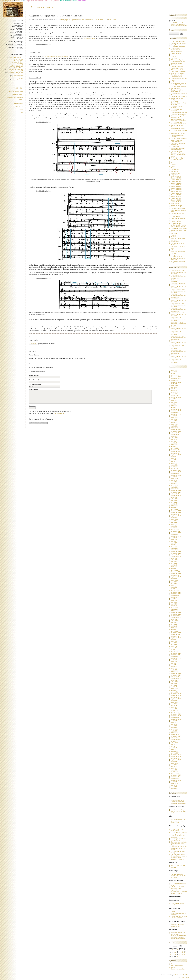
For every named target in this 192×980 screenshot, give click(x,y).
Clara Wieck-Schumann (178, 72)
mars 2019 (174, 506)
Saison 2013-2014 (177, 185)
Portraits (173, 168)
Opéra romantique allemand (177, 110)
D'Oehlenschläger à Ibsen (179, 60)
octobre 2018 (175, 514)
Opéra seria (175, 95)
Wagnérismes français (178, 133)
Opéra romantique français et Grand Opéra (178, 123)
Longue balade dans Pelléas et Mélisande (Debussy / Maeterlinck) (178, 802)
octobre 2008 (175, 717)
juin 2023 (174, 419)
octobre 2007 (175, 738)
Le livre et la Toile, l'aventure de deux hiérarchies (17, 62)
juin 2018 (174, 521)
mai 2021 (174, 462)
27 (185, 955)
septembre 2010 (176, 678)
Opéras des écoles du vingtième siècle (178, 149)
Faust (173, 80)
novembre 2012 (176, 634)
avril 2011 (174, 667)
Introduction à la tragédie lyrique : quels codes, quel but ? (179, 811)
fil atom (173, 967)
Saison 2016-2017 (177, 190)
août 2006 (174, 762)
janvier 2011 (175, 672)
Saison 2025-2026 (177, 51)
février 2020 (175, 487)
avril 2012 (174, 646)
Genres (173, 165)
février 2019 (175, 507)
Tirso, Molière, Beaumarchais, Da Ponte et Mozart (179, 103)
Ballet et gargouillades (178, 218)
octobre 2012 (175, 636)
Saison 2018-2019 (177, 193)
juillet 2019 (174, 499)
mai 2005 (174, 787)
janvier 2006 (175, 773)
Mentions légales (18, 104)
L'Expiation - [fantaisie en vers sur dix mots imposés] (179, 888)
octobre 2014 (175, 595)
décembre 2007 (176, 734)
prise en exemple (89, 38)
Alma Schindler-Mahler (178, 73)
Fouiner (172, 30)
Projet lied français (177, 75)
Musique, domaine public (16, 92)
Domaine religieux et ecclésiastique (177, 214)
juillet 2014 (174, 601)
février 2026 (175, 374)
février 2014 (175, 609)
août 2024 (174, 399)
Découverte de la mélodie (179, 78)
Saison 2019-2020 (177, 195)
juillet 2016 (174, 560)
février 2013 (175, 629)
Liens (21, 113)
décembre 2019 (176, 490)
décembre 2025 (176, 377)
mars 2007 (174, 750)
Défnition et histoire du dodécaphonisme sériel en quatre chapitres (179, 856)
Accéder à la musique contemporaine (178, 925)
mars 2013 (174, 628)
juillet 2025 (174, 385)
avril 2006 (174, 768)
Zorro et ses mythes (177, 65)
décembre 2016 (176, 551)
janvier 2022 (175, 448)
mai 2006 (174, 767)
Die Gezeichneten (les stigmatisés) (178, 144)
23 (175, 955)
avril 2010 (174, 687)
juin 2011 (174, 663)
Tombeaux (174, 281)
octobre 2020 (175, 474)
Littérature (174, 58)
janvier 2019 (175, 509)
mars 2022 (174, 445)
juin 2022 (174, 440)
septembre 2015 (176, 577)
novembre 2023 (176, 411)
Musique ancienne (177, 255)
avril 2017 (174, 545)
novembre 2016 (176, 553)
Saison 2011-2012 (177, 181)
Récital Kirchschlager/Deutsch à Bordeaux (178, 913)
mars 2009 (174, 709)
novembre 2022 (176, 431)
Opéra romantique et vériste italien (82, 20)
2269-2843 (185, 978)
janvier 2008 (175, 733)
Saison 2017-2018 (177, 191)
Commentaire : (33, 389)
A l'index (173, 253)
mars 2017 (174, 546)
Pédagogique (66, 20)
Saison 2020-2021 (177, 197)
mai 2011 (174, 665)
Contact (21, 110)
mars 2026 (174, 372)
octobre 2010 (175, 677)
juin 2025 (174, 387)
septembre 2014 (176, 597)
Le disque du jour (176, 223)
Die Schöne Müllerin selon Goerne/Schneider (179, 917)
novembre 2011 (176, 655)
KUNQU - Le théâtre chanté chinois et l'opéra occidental (178, 876)
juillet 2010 (174, 682)
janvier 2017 (175, 550)
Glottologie (174, 171)
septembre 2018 (176, 516)
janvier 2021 (175, 468)
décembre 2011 (176, 653)
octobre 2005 (175, 778)
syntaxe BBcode (59, 413)
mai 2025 (174, 389)
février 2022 (175, 446)
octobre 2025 (175, 380)
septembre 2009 (176, 699)
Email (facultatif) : (34, 380)
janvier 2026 (175, 375)
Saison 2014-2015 (177, 186)
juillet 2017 (174, 540)
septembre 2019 (176, 496)
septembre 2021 (176, 455)
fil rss (173, 964)
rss (115, 20)
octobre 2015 (175, 575)
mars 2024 (174, 406)
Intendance (174, 55)
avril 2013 (174, 626)
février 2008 (175, 731)
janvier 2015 (175, 590)
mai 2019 (174, 502)
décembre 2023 (176, 409)
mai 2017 (174, 543)
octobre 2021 (175, 453)
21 (170, 955)
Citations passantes (177, 67)
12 (182, 951)
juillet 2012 (174, 641)
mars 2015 (174, 587)
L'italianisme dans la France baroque (17, 58)
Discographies (175, 173)
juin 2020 (174, 480)
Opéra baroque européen (179, 93)
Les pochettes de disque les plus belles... (178, 272)
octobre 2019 (175, 494)
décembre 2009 (176, 694)
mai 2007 (174, 746)
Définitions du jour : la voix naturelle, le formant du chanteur (179, 848)
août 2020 (174, 477)
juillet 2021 (174, 458)
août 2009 (174, 701)
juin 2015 (174, 582)
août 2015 (174, 578)
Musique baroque (176, 257)
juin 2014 (174, 602)
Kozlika (177, 975)
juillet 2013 (174, 621)
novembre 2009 (176, 695)
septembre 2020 (176, 475)
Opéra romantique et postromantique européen (179, 120)
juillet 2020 (174, 479)
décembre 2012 (176, 633)
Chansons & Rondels (177, 153)
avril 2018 (174, 524)
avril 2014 (174, 606)
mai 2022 (174, 441)
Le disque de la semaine (178, 225)
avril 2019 (174, 504)
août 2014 (174, 599)
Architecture (175, 233)
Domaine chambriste (177, 207)
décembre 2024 (176, 397)
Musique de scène (177, 160)
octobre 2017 (175, 534)
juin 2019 (174, 501)
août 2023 (174, 416)
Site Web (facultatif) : (35, 385)
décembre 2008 (176, 714)
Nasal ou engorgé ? (17, 71)
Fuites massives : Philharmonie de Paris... (178, 324)
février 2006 (175, 772)
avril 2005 (174, 789)
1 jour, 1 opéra (175, 45)
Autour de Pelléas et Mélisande (177, 136)
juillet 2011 (174, 662)
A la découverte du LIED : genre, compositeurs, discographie (179, 821)
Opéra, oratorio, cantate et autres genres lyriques (179, 833)
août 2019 (174, 497)
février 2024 (175, 407)
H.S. (172, 250)
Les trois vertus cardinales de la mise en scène (15, 77)
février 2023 (175, 426)
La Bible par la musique (178, 47)
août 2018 (174, 518)
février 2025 (175, 394)
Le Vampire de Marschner (179, 113)
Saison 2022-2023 (177, 200)
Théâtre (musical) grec (178, 158)
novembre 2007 (176, 736)
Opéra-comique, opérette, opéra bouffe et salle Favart (179, 843)
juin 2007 (174, 745)
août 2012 (174, 640)
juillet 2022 (174, 438)
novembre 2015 (176, 573)
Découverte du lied (177, 70)
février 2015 (175, 589)
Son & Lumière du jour (178, 227)
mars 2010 (174, 689)
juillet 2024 (174, 401)
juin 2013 (174, 623)
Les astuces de (17, 95)
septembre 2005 (176, 780)
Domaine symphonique (178, 208)
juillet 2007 (174, 743)
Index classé (33, 344)
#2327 (110, 20)
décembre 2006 (176, 755)
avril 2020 (174, 484)
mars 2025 (174, 392)
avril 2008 (174, 728)
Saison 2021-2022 (177, 198)
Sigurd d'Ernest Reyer (178, 129)
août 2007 (174, 741)
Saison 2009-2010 (177, 178)
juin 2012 (174, 643)
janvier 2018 (175, 529)
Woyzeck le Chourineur (16, 69)
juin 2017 (174, 541)
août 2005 (174, 782)
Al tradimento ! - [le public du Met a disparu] (179, 892)
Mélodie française (176, 77)
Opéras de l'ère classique (179, 97)
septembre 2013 (176, 617)
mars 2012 (174, 648)
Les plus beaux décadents (179, 138)
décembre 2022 (176, 429)
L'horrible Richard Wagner (179, 114)
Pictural (173, 235)
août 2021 (174, 457)
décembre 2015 (176, 572)
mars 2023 (174, 424)
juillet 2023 (174, 418)
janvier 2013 (175, 631)
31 (177, 956)
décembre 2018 (176, 511)
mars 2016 (174, 567)
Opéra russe (175, 146)
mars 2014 (174, 607)
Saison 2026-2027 (177, 53)
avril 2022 (174, 443)
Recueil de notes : (18, 88)
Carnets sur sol (44, 7)
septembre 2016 (176, 556)
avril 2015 (174, 585)
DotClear (186, 975)
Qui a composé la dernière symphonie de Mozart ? (44, 406)
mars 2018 (174, 526)
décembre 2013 (176, 612)
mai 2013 (174, 624)
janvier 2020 (175, 489)
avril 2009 (174, 707)
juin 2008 (174, 724)
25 (180, 955)
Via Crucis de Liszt (177, 82)
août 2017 (174, 538)
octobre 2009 (175, 697)
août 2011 (174, 660)
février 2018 (175, 528)
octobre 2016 (175, 555)
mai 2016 (174, 563)
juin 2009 (174, 704)
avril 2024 (174, 404)
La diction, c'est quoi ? (178, 859)
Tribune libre (19, 107)
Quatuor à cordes (176, 205)
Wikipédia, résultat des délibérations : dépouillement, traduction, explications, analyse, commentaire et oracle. (179, 936)
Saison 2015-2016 (177, 188)
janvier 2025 (175, 396)
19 (182, 953)
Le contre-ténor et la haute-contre (177, 830)
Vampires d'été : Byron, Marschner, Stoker (178, 62)
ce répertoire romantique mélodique (56, 57)
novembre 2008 (176, 716)
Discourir (174, 232)
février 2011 (175, 670)
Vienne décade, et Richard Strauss (177, 141)
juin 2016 (174, 562)
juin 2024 (174, 402)
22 (172, 955)
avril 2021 (174, 463)
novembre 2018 (176, 512)
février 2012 (175, 650)
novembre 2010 (176, 675)
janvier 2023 (175, 428)
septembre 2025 (176, 382)
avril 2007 (174, 748)
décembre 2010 (176, 673)
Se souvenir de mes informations (42, 419)
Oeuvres (174, 163)
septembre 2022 (176, 435)
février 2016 (175, 568)
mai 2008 (174, 726)
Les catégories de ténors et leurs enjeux (178, 840)
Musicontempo (175, 220)
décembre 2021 (176, 450)
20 (185, 953)
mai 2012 (174, 645)
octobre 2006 (175, 758)
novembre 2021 (176, 452)
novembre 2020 (176, 472)
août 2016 (174, 558)
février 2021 (175, 467)
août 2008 (174, 721)
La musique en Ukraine (178, 42)
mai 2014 (174, 604)
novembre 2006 (176, 756)
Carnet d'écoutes (176, 222)
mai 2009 (174, 706)
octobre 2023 (175, 413)
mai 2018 (174, 523)
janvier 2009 (175, 712)
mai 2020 (174, 482)
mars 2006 (174, 770)
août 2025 (174, 384)
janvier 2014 (175, 611)
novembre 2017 (176, 533)
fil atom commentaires (178, 969)
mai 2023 (174, 421)
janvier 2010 (175, 692)
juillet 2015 (174, 580)
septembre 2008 (176, 719)
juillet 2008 (174, 723)
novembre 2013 (176, 614)
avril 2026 (174, 370)
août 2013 (174, 619)
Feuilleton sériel (18, 80)
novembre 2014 (176, 594)
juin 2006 (174, 765)
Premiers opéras (176, 88)
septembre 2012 (176, 638)
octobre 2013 (175, 616)
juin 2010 (174, 684)
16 (175, 953)
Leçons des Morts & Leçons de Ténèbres (17, 66)
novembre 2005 (176, 777)
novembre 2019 (176, 492)
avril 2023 (174, 423)
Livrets (173, 166)
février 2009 (175, 711)
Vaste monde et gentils (178, 251)
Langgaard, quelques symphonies (177, 904)
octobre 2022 (175, 433)
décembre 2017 (176, 531)
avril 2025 (174, 390)
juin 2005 (174, 785)
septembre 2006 (176, 760)
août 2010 (174, 680)
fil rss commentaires (177, 966)
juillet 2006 (174, 763)
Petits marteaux (176, 203)
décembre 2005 (176, 775)
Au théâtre (174, 237)
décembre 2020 (176, 470)
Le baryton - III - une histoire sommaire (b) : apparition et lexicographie (179, 24)
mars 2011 (174, 668)
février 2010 (175, 690)
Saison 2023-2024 (177, 202)
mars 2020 (174, 485)
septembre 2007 (176, 740)
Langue (173, 57)
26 (182, 955)
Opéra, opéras (175, 216)
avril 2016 (174, 565)
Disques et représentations (176, 176)
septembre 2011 (176, 658)
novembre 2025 (176, 379)
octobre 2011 (175, 656)
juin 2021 (174, 460)
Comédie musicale (177, 151)
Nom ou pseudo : (34, 375)
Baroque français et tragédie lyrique (177, 91)
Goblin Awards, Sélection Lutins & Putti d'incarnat (179, 84)
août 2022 (174, 436)
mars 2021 (174, 465)
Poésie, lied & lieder (177, 68)
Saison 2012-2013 (101, 20)
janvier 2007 (175, 753)
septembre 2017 (176, 536)
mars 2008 (174, 729)
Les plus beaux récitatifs (178, 87)
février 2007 (175, 751)
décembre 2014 (176, 592)
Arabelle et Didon (18, 68)
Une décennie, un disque (179, 43)
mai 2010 (174, 685)
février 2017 (175, 548)
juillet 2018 (174, 519)
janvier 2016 (175, 570)
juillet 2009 (174, 702)
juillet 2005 (174, 783)
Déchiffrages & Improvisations (175, 49)
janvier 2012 (175, 651)
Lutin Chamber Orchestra (179, 228)
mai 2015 (174, 584)
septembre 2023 (176, 414)
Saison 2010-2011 (177, 180)
